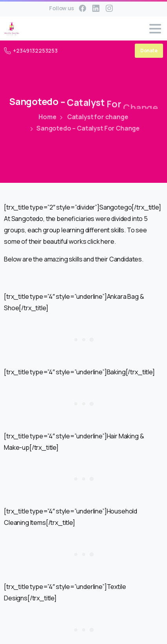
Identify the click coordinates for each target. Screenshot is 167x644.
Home (47, 117)
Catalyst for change (92, 117)
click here (101, 241)
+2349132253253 (31, 51)
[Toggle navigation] (155, 29)
